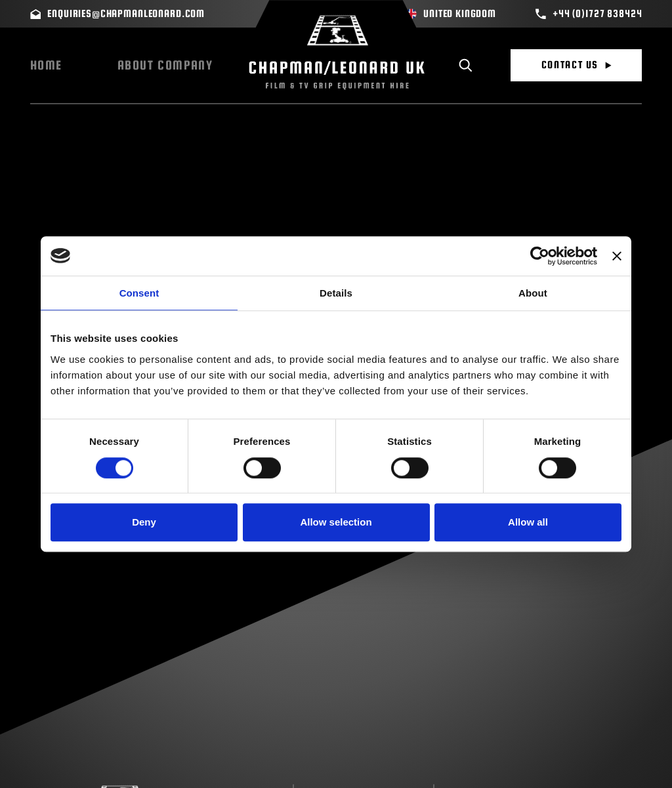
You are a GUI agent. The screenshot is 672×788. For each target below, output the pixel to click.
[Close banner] (617, 256)
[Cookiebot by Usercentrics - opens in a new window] (540, 256)
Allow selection (336, 522)
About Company (165, 65)
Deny (144, 522)
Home (46, 65)
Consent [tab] (139, 293)
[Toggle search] (466, 65)
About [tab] (533, 293)
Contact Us (577, 65)
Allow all (528, 522)
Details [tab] (336, 293)
